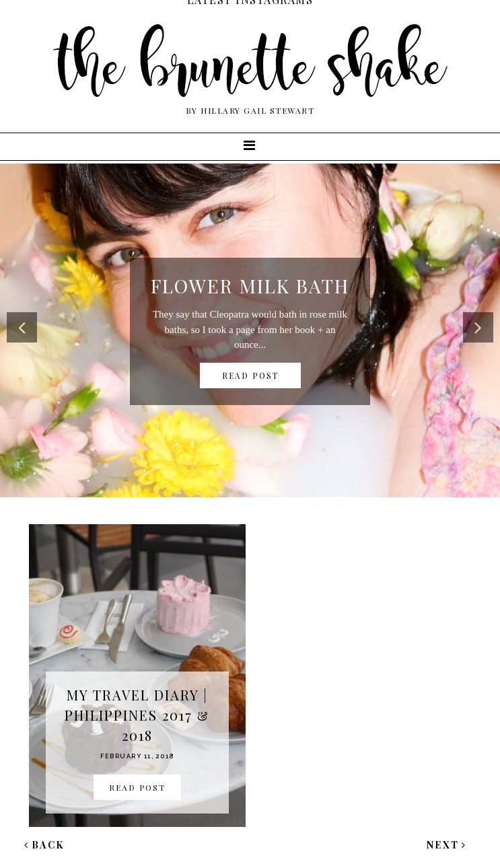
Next (447, 845)
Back (44, 845)
